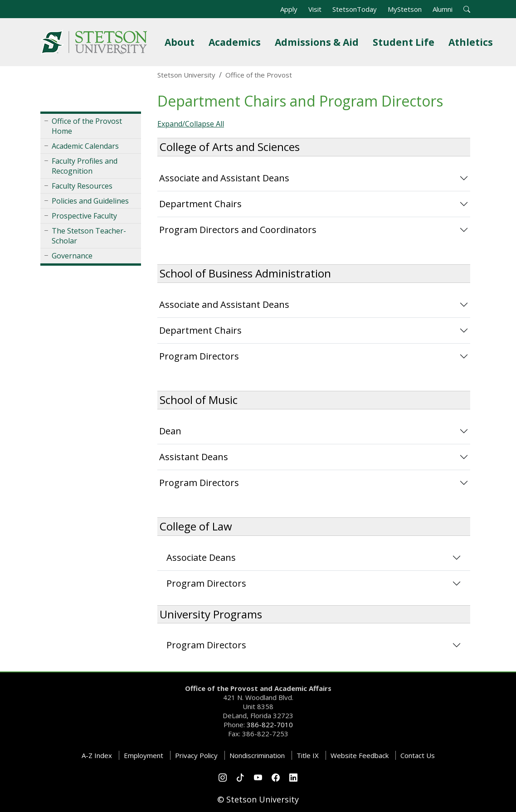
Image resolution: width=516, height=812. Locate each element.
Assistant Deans (194, 457)
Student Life (405, 42)
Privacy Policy (196, 755)
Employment (144, 755)
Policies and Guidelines (90, 201)
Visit (315, 9)
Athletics (472, 42)
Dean (170, 431)
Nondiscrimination (257, 755)
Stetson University (186, 75)
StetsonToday (355, 9)
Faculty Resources (82, 186)
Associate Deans (201, 557)
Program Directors (199, 356)
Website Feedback (360, 755)
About (181, 42)
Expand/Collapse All (191, 124)
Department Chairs (200, 204)
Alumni (443, 9)
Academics (236, 42)
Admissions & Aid (319, 42)
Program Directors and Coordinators (238, 230)
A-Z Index (97, 755)
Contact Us (418, 755)
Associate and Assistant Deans (224, 178)
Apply (289, 9)
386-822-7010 (270, 724)
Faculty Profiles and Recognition (85, 166)
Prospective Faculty (84, 216)
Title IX (308, 755)
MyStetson (405, 9)
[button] (467, 9)
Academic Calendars (85, 146)
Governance (72, 256)
